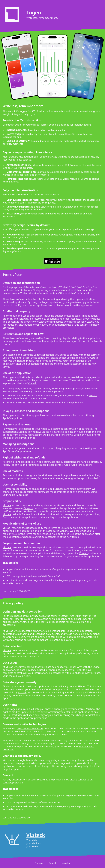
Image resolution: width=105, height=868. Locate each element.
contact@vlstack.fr (13, 783)
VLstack (22, 302)
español (66, 863)
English (53, 863)
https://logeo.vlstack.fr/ (30, 728)
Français (39, 863)
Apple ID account (18, 495)
